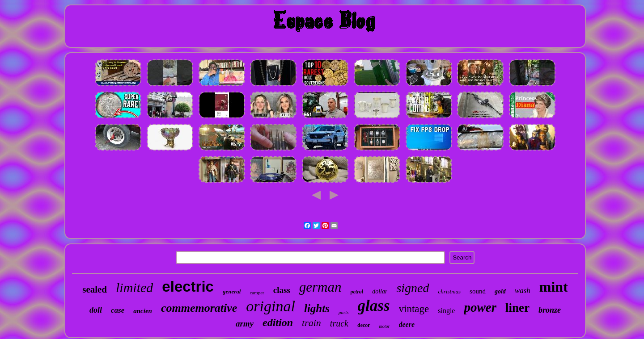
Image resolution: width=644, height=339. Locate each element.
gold (500, 291)
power (480, 307)
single (446, 311)
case (118, 310)
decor (364, 325)
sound (478, 291)
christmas (450, 291)
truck (339, 323)
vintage (414, 309)
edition (278, 322)
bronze (550, 310)
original (271, 306)
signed (413, 288)
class (282, 290)
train (311, 323)
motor (385, 326)
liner (517, 308)
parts (344, 312)
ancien (143, 311)
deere (407, 324)
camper (257, 293)
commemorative (199, 308)
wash (523, 291)
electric (188, 287)
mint (554, 287)
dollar (380, 291)
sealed (95, 289)
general (232, 291)
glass (374, 306)
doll (96, 310)
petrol (357, 292)
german (320, 287)
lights (317, 308)
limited (134, 287)
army (245, 324)
